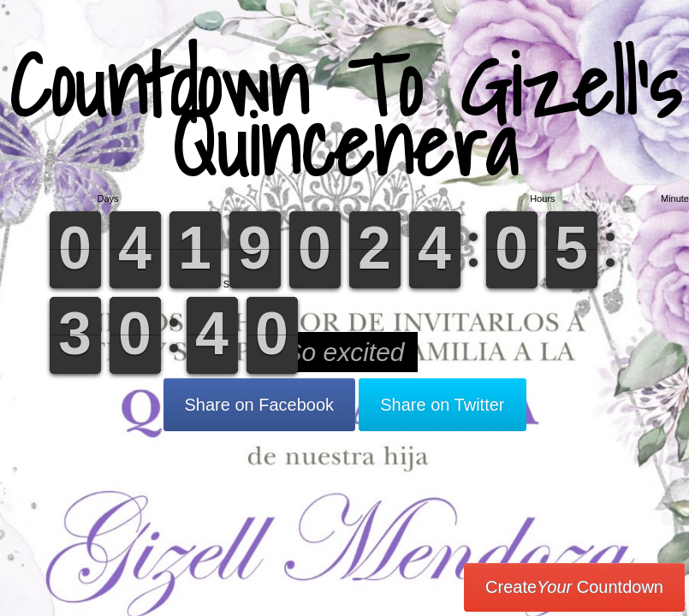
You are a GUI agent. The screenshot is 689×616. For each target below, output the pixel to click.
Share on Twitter (442, 405)
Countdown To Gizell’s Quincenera (344, 115)
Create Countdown (574, 587)
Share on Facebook (260, 405)
